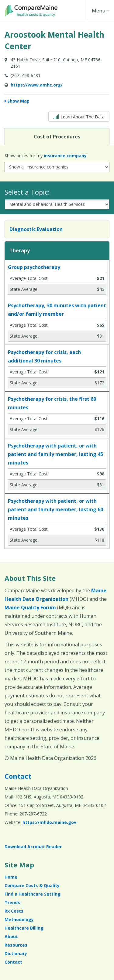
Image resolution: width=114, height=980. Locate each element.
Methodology (19, 919)
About (11, 936)
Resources (16, 945)
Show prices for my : (46, 156)
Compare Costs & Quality (32, 885)
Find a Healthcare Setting (33, 894)
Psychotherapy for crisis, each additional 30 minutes (44, 356)
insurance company (65, 156)
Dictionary (16, 953)
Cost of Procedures (57, 136)
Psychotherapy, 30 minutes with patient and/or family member (57, 310)
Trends (12, 902)
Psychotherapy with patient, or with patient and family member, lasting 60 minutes (55, 509)
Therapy (20, 250)
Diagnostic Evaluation (36, 229)
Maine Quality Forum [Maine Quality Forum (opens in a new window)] (30, 607)
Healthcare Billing (24, 928)
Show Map (18, 101)
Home (11, 877)
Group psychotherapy (34, 267)
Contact (18, 776)
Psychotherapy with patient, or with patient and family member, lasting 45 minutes (55, 454)
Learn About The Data (79, 116)
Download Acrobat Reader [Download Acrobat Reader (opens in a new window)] (33, 847)
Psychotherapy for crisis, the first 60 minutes (52, 403)
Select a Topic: (27, 192)
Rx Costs (14, 911)
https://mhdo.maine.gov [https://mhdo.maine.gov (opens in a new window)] (49, 822)
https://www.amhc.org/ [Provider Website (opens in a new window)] (37, 85)
